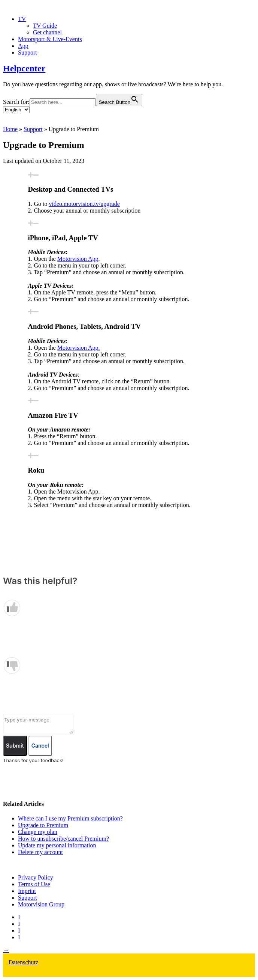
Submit (15, 746)
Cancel (40, 746)
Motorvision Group (41, 904)
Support (28, 52)
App (23, 46)
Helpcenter (24, 68)
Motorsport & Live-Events (50, 39)
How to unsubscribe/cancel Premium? (63, 839)
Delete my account (40, 852)
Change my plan (38, 832)
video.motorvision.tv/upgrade (84, 204)
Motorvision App (78, 259)
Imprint (27, 891)
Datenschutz (23, 962)
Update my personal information (57, 845)
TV (22, 19)
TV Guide (45, 26)
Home (10, 129)
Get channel (47, 32)
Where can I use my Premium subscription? (70, 818)
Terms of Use (34, 884)
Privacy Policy (36, 877)
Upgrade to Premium (43, 825)
